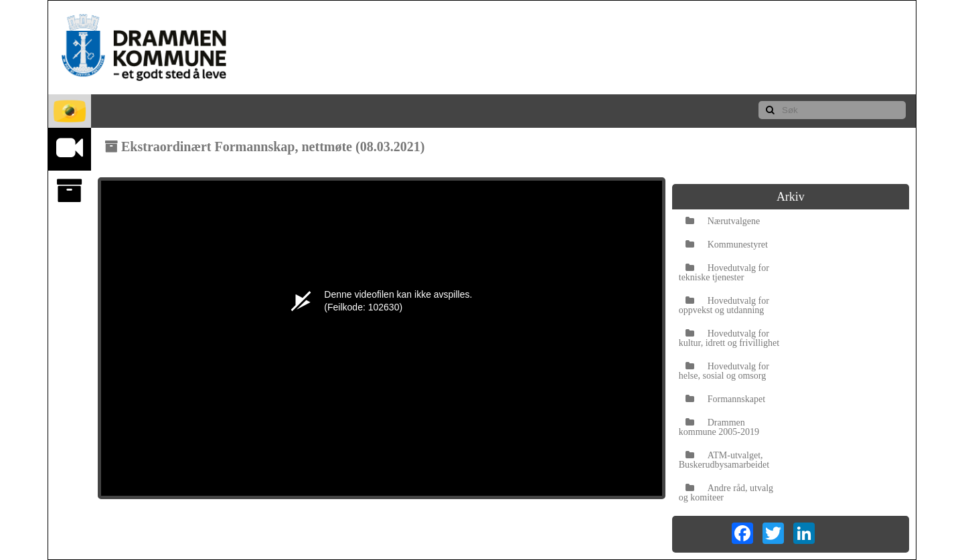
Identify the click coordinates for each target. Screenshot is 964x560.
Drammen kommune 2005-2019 (719, 427)
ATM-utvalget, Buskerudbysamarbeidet (724, 460)
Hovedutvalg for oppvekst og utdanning (724, 305)
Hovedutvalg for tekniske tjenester (724, 273)
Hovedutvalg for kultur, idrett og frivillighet (729, 338)
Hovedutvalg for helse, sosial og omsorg (724, 371)
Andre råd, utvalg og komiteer (726, 493)
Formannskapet (725, 399)
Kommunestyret (727, 245)
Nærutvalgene (723, 221)
